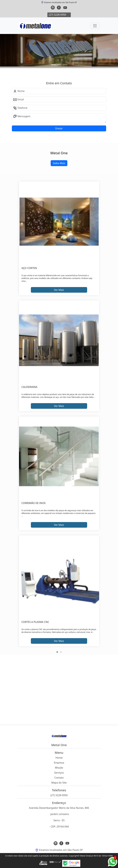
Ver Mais (59, 290)
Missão (59, 768)
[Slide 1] (59, 65)
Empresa (59, 763)
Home (59, 758)
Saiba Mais (59, 163)
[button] (57, 652)
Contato (59, 778)
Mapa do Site (59, 783)
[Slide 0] (53, 65)
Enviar (59, 128)
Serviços (59, 773)
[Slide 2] (65, 65)
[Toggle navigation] (95, 26)
